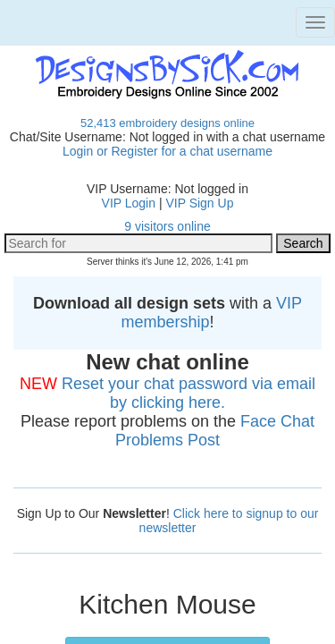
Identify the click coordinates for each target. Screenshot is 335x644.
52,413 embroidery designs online (167, 123)
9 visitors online (167, 226)
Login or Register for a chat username (167, 151)
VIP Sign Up (199, 203)
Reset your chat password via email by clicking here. (188, 393)
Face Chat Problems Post (215, 431)
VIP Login (129, 203)
